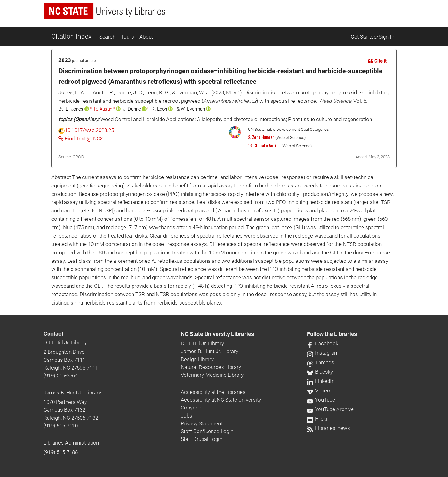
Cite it (378, 61)
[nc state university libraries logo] (104, 11)
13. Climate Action (264, 145)
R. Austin (103, 109)
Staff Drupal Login (201, 439)
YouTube (321, 400)
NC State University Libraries (217, 334)
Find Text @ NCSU (83, 139)
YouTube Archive (330, 409)
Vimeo (319, 390)
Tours (127, 37)
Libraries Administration (71, 443)
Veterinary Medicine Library (212, 375)
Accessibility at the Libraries (213, 392)
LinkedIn (321, 381)
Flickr (317, 419)
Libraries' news (329, 428)
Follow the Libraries (332, 334)
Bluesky (320, 372)
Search (107, 37)
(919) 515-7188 (61, 452)
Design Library (197, 359)
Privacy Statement (202, 423)
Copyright (192, 408)
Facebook (323, 343)
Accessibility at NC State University (221, 400)
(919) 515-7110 (61, 426)
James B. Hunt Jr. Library (72, 393)
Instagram (323, 353)
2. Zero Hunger (261, 137)
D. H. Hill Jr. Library (65, 342)
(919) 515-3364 (61, 375)
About (146, 37)
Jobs (187, 416)
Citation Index (71, 36)
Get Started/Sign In (372, 37)
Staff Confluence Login (207, 431)
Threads (321, 362)
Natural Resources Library (211, 367)
